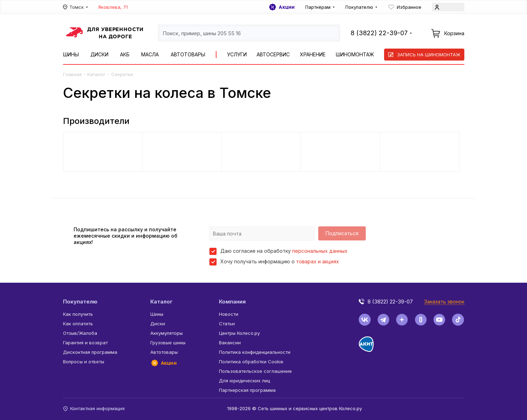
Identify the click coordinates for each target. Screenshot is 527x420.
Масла (150, 54)
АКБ (125, 54)
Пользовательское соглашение (255, 371)
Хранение (313, 54)
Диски (99, 54)
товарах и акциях (318, 261)
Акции (281, 7)
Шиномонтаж (355, 54)
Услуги (237, 54)
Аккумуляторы (167, 333)
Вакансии (230, 343)
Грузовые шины (168, 343)
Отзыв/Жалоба (80, 333)
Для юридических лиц (244, 381)
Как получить (78, 314)
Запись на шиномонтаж (424, 55)
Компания (232, 302)
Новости (229, 314)
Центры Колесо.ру (239, 333)
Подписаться (342, 233)
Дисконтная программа (90, 352)
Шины (71, 54)
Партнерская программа (247, 390)
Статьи (227, 324)
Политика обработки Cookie (251, 362)
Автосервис (273, 54)
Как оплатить (78, 324)
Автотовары (188, 54)
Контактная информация (94, 408)
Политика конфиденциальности (255, 352)
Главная (72, 74)
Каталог (96, 74)
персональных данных (320, 251)
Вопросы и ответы (84, 362)
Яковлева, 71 (113, 7)
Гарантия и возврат (85, 343)
